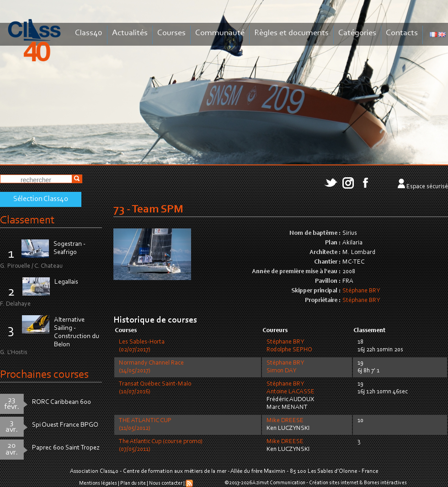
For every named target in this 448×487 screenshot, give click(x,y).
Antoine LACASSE (291, 392)
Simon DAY (281, 371)
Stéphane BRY (361, 291)
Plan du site (133, 483)
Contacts (402, 33)
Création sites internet (334, 483)
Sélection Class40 (41, 199)
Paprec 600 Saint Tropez (66, 448)
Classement (27, 220)
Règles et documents (291, 33)
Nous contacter (166, 483)
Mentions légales (98, 483)
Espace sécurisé (427, 187)
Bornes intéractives (385, 483)
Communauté (220, 33)
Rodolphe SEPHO (289, 350)
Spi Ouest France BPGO (65, 425)
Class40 (89, 33)
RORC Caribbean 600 (61, 402)
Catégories (357, 33)
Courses (171, 33)
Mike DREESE (285, 421)
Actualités (130, 33)
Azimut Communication (279, 483)
